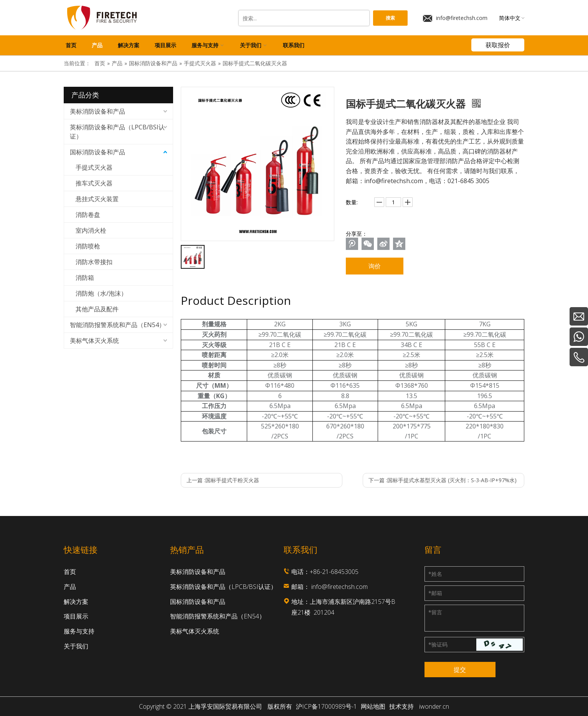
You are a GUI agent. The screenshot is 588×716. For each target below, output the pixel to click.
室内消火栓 (91, 230)
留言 (435, 612)
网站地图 (373, 706)
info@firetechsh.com (455, 18)
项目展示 (76, 616)
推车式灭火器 (94, 183)
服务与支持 (79, 631)
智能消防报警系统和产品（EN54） (117, 325)
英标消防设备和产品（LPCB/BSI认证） (117, 132)
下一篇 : (443, 480)
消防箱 (85, 278)
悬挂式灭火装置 (97, 199)
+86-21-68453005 (334, 572)
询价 (375, 266)
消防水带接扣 (94, 262)
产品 (70, 587)
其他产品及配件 (97, 309)
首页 (70, 572)
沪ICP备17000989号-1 (326, 706)
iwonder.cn (434, 706)
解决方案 (76, 602)
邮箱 (435, 593)
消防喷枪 (88, 246)
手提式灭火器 (94, 167)
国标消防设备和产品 (97, 152)
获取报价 (498, 45)
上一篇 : (223, 480)
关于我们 (76, 646)
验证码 (438, 644)
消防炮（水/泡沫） (101, 293)
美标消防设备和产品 (97, 111)
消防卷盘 (88, 215)
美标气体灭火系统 (94, 341)
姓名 (435, 574)
